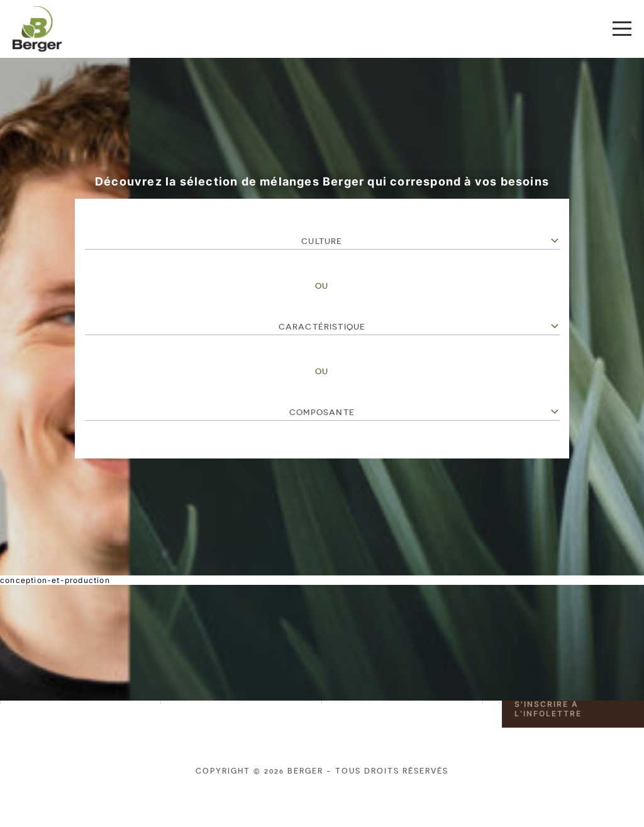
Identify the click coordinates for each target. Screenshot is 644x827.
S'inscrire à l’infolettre (548, 709)
